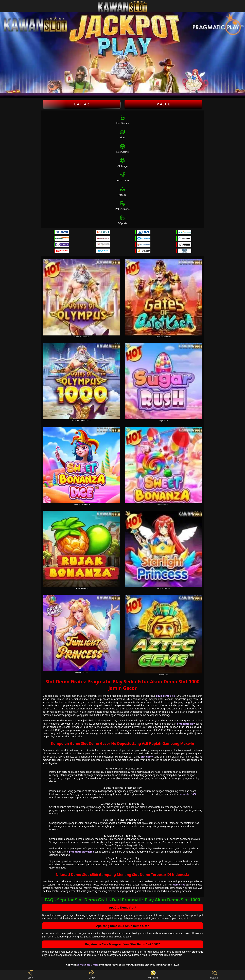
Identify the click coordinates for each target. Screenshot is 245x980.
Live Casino (123, 149)
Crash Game (123, 177)
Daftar (82, 104)
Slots (123, 134)
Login (31, 975)
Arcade (123, 191)
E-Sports (123, 220)
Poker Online (122, 206)
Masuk (163, 104)
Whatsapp (153, 975)
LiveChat (214, 975)
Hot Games (122, 120)
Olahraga (123, 163)
